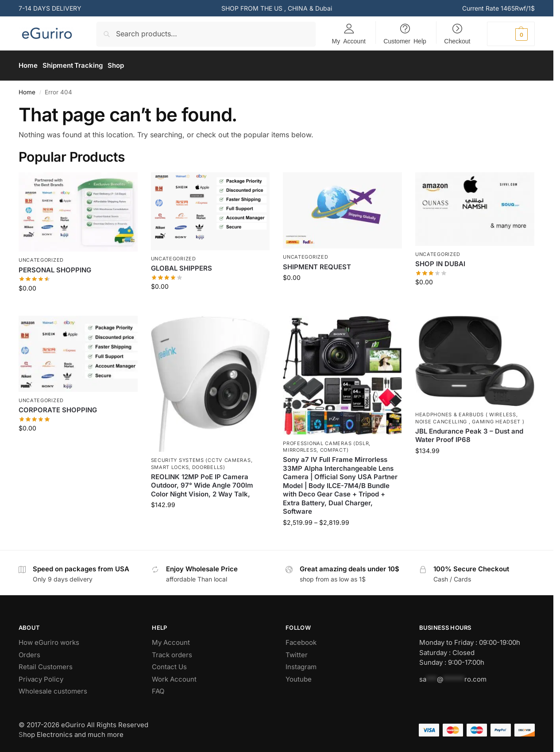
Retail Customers (46, 664)
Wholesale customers (53, 688)
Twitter (297, 652)
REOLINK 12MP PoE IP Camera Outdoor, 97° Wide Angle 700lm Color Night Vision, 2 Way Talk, (202, 482)
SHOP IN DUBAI (440, 261)
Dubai (324, 8)
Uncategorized (41, 257)
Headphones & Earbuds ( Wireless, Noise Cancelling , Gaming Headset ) (470, 415)
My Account (349, 41)
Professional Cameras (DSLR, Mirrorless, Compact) (327, 444)
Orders (29, 652)
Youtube (299, 676)
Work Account (175, 676)
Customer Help (405, 41)
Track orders (172, 652)
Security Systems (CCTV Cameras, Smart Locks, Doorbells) (202, 461)
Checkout (457, 41)
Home (27, 89)
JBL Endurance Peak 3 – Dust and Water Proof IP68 (469, 432)
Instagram (301, 664)
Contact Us (169, 664)
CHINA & (301, 8)
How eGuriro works (49, 640)
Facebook (301, 640)
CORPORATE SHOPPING (58, 407)
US (278, 8)
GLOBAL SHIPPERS (182, 266)
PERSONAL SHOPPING (55, 267)
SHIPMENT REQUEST (317, 264)
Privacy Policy (41, 676)
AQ (160, 688)
